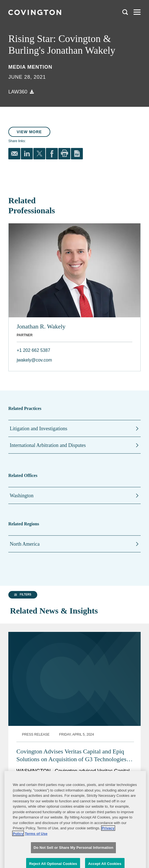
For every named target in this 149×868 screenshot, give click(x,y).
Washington (22, 496)
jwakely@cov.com (34, 360)
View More (29, 132)
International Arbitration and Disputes (48, 445)
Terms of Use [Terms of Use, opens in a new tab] (36, 857)
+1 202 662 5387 (33, 350)
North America (25, 544)
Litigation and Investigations (39, 429)
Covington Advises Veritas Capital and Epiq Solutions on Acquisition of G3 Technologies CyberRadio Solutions (71, 742)
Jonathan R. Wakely (41, 326)
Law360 (18, 92)
